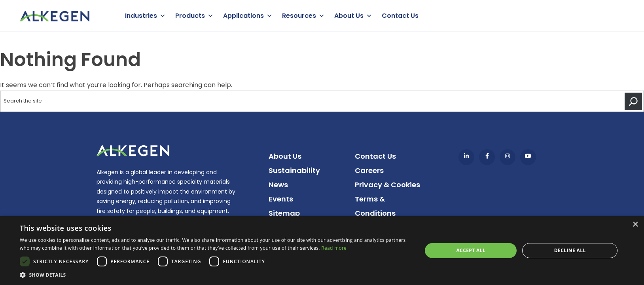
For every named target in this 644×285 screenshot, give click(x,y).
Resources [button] (299, 16)
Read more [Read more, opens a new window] (334, 248)
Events (281, 199)
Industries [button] (141, 16)
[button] (215, 275)
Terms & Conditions (375, 206)
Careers (369, 170)
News (278, 185)
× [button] (635, 225)
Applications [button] (243, 16)
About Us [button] (349, 16)
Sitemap (284, 213)
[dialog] (322, 251)
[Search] (633, 101)
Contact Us (400, 16)
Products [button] (190, 16)
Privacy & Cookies (387, 185)
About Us (285, 156)
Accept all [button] (471, 250)
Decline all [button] (570, 250)
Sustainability (294, 170)
